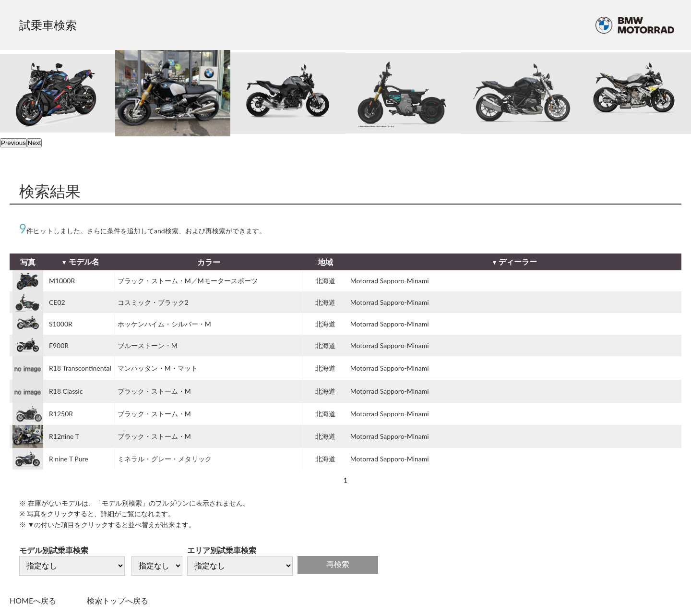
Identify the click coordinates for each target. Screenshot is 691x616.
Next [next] (34, 143)
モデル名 (84, 261)
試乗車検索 (48, 25)
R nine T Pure (69, 459)
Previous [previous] (13, 143)
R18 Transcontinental (80, 368)
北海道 (325, 281)
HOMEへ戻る (33, 600)
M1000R (62, 281)
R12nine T (64, 436)
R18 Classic (66, 391)
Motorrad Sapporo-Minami (390, 281)
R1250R (61, 414)
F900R (59, 345)
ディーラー (518, 261)
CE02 (57, 302)
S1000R (61, 324)
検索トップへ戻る (118, 600)
